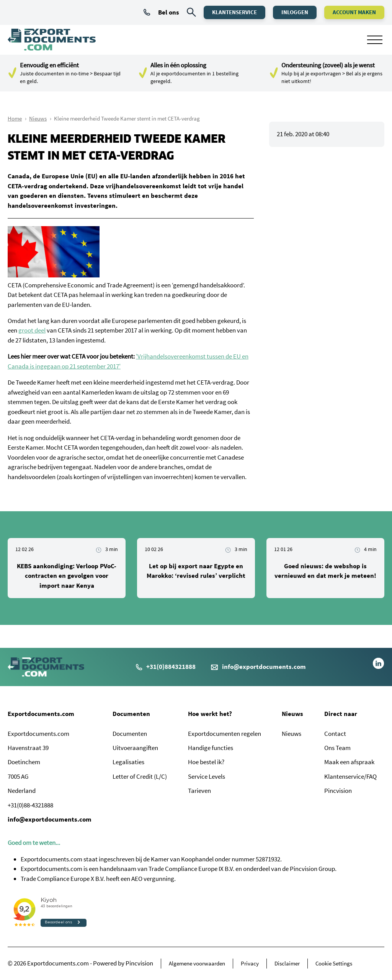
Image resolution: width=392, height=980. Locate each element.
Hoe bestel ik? (206, 762)
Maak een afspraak (349, 762)
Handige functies (211, 748)
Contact (335, 734)
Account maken (354, 12)
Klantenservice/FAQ (350, 776)
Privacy (250, 963)
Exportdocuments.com (41, 714)
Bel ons (161, 12)
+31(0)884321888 (166, 667)
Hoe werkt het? (210, 714)
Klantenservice (234, 12)
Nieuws (38, 118)
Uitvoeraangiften (135, 748)
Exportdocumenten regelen (225, 734)
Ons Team (337, 748)
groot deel (32, 330)
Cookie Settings (334, 963)
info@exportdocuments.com (264, 667)
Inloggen (295, 12)
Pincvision (338, 791)
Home (15, 118)
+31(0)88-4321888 (30, 805)
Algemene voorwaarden (197, 963)
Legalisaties (128, 762)
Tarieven (199, 791)
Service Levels (207, 776)
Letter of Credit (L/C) (140, 776)
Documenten (131, 714)
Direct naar (341, 714)
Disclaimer (287, 963)
